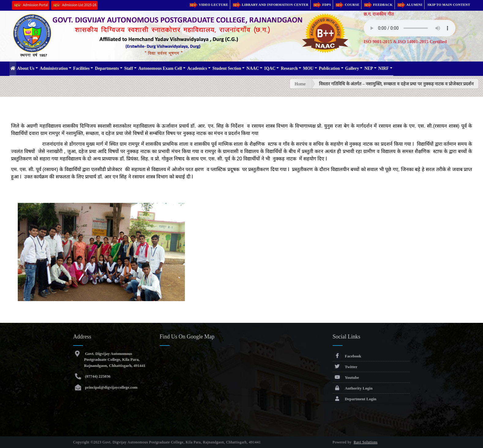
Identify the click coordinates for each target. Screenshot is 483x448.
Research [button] (289, 68)
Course (347, 5)
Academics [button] (197, 68)
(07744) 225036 (97, 376)
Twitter (345, 367)
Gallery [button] (352, 68)
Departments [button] (107, 68)
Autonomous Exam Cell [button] (160, 68)
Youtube (346, 377)
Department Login (355, 399)
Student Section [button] (227, 68)
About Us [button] (26, 68)
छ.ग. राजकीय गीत (379, 14)
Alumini (410, 5)
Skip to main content (449, 5)
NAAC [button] (253, 68)
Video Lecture (208, 5)
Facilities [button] (81, 68)
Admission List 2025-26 (74, 5)
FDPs (322, 5)
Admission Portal (31, 5)
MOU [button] (308, 68)
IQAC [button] (270, 68)
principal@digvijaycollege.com (111, 387)
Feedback (378, 5)
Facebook (347, 356)
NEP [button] (369, 68)
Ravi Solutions (366, 442)
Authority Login (353, 388)
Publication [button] (329, 68)
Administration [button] (54, 68)
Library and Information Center (270, 5)
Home (300, 84)
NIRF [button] (384, 68)
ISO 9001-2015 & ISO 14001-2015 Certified (405, 42)
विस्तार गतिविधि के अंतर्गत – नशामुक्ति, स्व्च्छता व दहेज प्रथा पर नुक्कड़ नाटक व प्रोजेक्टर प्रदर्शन (396, 84)
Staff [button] (129, 68)
